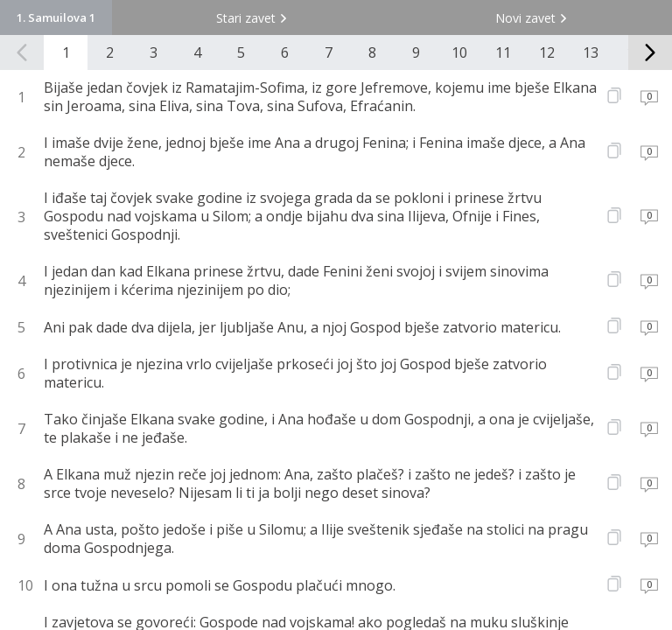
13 (591, 52)
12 (547, 52)
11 (503, 52)
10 (459, 52)
